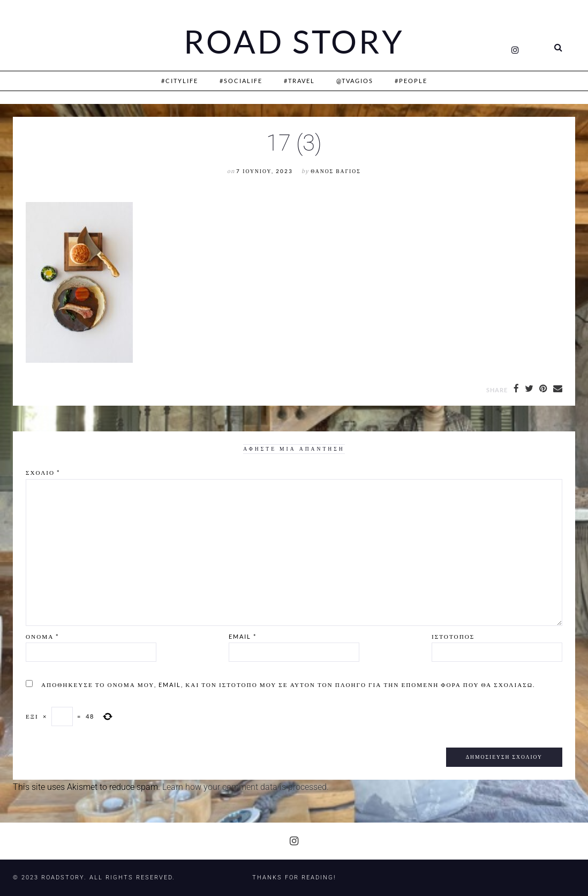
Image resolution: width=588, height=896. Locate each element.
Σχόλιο (43, 472)
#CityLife (180, 81)
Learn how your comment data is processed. (246, 787)
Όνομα (42, 636)
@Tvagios (355, 81)
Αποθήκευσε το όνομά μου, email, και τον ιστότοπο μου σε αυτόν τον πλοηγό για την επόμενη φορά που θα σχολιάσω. (288, 685)
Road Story (294, 42)
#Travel (299, 81)
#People (411, 81)
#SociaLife (241, 81)
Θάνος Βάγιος (336, 171)
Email (243, 636)
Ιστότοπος (453, 636)
